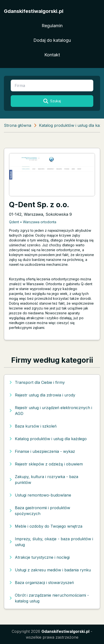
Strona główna (18, 125)
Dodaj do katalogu (52, 40)
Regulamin (52, 26)
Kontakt (52, 55)
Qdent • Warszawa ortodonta (33, 222)
